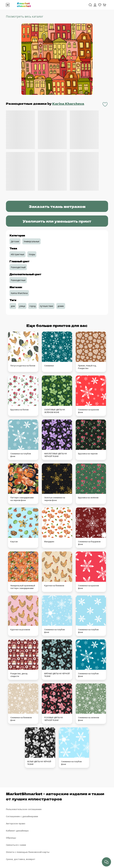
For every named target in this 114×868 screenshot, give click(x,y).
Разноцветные (18, 280)
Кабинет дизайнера (17, 831)
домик (61, 306)
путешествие (47, 306)
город (33, 306)
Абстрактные (18, 254)
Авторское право (16, 823)
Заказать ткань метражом (57, 206)
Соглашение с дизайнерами (22, 816)
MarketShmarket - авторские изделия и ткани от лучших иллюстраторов (55, 796)
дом (13, 306)
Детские (15, 241)
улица (22, 306)
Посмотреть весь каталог (25, 16)
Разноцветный (18, 267)
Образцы (11, 838)
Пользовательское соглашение (24, 809)
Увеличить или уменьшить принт (57, 221)
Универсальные (31, 241)
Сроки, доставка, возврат (21, 859)
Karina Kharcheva (68, 104)
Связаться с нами (16, 845)
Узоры (32, 254)
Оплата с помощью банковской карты (28, 852)
